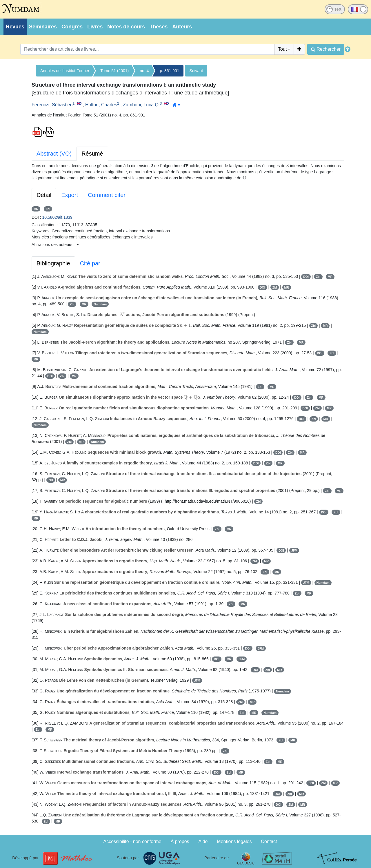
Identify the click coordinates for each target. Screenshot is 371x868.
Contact (269, 841)
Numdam (100, 304)
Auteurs (182, 27)
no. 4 (144, 71)
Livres (95, 27)
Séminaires (43, 27)
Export (70, 195)
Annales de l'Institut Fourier (65, 71)
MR (36, 209)
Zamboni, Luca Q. (141, 105)
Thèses (159, 27)
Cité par (90, 263)
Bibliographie (53, 263)
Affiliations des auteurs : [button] (55, 245)
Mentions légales (234, 841)
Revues (15, 27)
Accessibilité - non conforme (132, 841)
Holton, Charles (101, 105)
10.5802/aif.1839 (57, 217)
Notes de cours (126, 27)
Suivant (196, 71)
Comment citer (107, 195)
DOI (306, 277)
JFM (294, 550)
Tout (282, 49)
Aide (203, 841)
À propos (180, 841)
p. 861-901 (169, 71)
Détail (44, 195)
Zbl (48, 209)
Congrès (72, 27)
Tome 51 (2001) (114, 71)
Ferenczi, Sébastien (52, 105)
